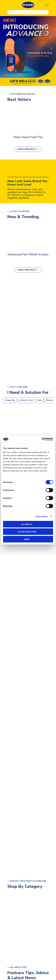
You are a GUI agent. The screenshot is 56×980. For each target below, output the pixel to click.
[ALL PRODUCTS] (28, 330)
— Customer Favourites (21, 94)
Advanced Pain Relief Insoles (28, 254)
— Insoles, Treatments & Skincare (27, 881)
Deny (27, 539)
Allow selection (27, 532)
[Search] (11, 12)
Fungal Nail (10, 400)
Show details (42, 516)
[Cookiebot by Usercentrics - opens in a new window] (42, 439)
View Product (27, 149)
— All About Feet (17, 967)
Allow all (27, 524)
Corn (40, 400)
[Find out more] (28, 51)
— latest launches (18, 211)
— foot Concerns (18, 387)
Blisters (50, 400)
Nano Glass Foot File (28, 137)
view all (27, 940)
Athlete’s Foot (26, 400)
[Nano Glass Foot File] (28, 119)
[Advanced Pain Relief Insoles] (28, 236)
